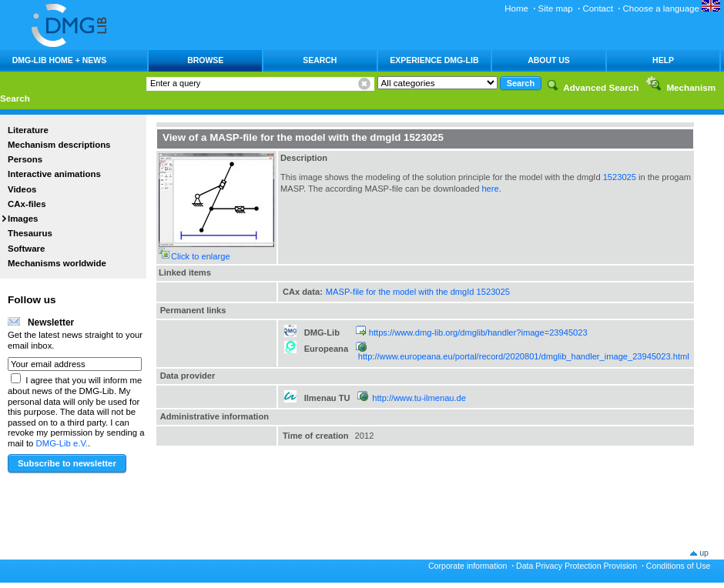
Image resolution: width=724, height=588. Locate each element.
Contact (597, 8)
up (704, 553)
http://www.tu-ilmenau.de (419, 398)
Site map (556, 8)
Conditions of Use (679, 566)
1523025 (620, 177)
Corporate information (468, 566)
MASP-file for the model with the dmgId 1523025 (418, 292)
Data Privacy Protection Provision (577, 566)
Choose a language (672, 8)
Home (516, 8)
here (490, 189)
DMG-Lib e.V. (62, 443)
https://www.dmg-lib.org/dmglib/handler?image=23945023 (478, 332)
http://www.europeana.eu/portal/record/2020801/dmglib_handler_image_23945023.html (524, 356)
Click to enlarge (201, 256)
